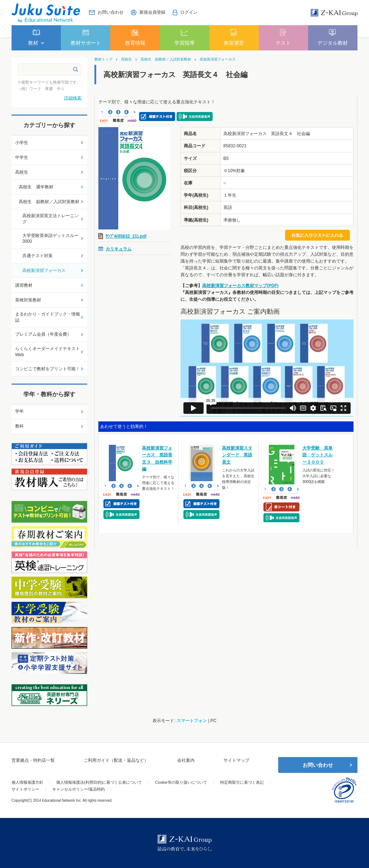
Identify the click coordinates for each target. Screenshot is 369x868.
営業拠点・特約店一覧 (33, 760)
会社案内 (186, 760)
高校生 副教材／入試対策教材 (166, 59)
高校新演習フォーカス (218, 59)
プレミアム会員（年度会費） (43, 334)
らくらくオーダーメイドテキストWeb (48, 352)
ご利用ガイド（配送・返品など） (116, 760)
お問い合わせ (318, 765)
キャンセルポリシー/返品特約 (79, 789)
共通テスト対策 (37, 256)
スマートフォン (192, 721)
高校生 (126, 59)
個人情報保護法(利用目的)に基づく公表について (99, 782)
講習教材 (24, 285)
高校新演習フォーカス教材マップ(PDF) (240, 286)
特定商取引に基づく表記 (242, 782)
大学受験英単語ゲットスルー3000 (50, 239)
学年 (19, 411)
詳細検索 (73, 98)
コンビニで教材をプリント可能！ (48, 369)
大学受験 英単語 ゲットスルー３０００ (317, 455)
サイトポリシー (25, 789)
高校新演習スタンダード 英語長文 (237, 455)
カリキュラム (119, 249)
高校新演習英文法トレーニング (50, 219)
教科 (19, 426)
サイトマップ (236, 760)
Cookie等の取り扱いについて (181, 782)
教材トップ (103, 59)
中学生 (22, 157)
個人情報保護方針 (27, 782)
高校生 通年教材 (36, 187)
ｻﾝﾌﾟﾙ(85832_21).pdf (126, 236)
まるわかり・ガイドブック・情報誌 (48, 317)
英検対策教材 (28, 300)
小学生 (22, 143)
